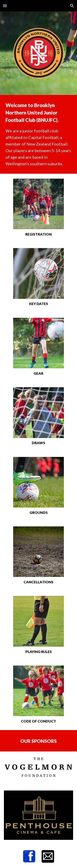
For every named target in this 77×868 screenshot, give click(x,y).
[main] (39, 134)
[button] (5, 6)
